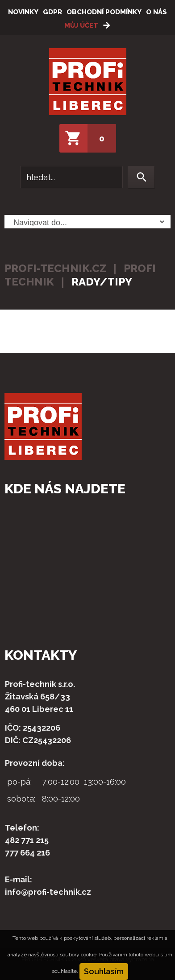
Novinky (23, 12)
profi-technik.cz (55, 268)
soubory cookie (78, 955)
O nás (156, 12)
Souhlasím (104, 971)
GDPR (52, 12)
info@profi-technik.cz (48, 892)
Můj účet (81, 25)
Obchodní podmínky (104, 12)
